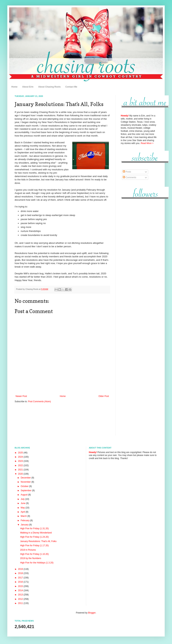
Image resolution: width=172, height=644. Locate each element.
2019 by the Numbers (31, 558)
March (24, 516)
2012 (21, 599)
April (23, 512)
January (25, 525)
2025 (21, 453)
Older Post (104, 396)
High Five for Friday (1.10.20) (34, 554)
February (25, 520)
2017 (21, 578)
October (25, 486)
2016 (21, 582)
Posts (127, 172)
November (26, 482)
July (23, 499)
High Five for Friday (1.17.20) (34, 545)
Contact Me (71, 87)
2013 (21, 595)
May (23, 508)
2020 (21, 474)
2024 (21, 457)
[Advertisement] (139, 257)
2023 (21, 461)
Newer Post (21, 396)
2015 (21, 586)
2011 (21, 603)
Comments (129, 177)
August (24, 495)
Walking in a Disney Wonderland (36, 533)
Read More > (147, 143)
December (26, 478)
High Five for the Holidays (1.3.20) (37, 563)
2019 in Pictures (28, 550)
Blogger (92, 613)
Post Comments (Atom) (39, 401)
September (26, 490)
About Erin (28, 87)
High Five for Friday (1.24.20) (34, 537)
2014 (21, 590)
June (23, 503)
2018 (21, 573)
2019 (21, 569)
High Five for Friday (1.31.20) (34, 529)
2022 (21, 465)
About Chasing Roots (49, 87)
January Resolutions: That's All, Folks (38, 541)
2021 (21, 470)
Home (14, 87)
